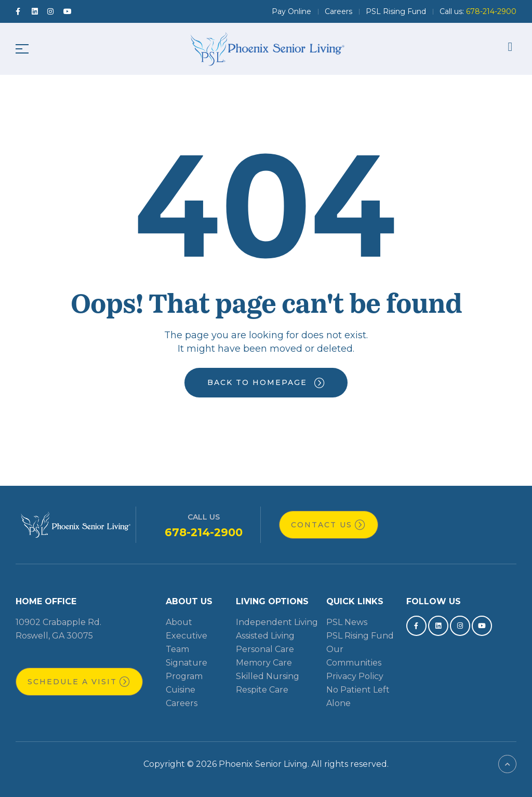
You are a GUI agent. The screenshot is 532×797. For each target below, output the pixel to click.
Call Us (204, 517)
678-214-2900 (204, 532)
